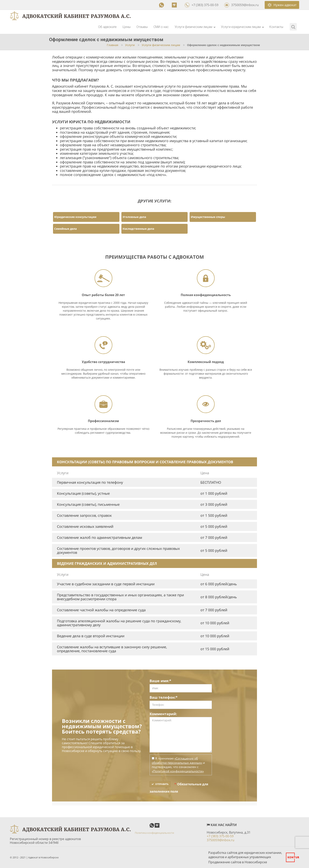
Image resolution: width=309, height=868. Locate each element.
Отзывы (142, 27)
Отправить (160, 784)
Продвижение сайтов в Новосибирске (238, 862)
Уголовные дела (134, 217)
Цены (127, 27)
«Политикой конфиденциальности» (178, 771)
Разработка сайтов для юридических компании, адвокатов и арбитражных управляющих (245, 855)
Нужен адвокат (282, 5)
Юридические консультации (75, 217)
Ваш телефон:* (164, 698)
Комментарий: (163, 714)
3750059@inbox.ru (242, 5)
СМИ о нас (161, 27)
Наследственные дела (138, 229)
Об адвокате (107, 27)
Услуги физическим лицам (195, 27)
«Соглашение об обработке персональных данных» (177, 761)
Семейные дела (65, 229)
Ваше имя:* (160, 681)
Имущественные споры (208, 217)
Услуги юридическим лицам (242, 27)
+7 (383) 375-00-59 (202, 5)
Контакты (276, 27)
